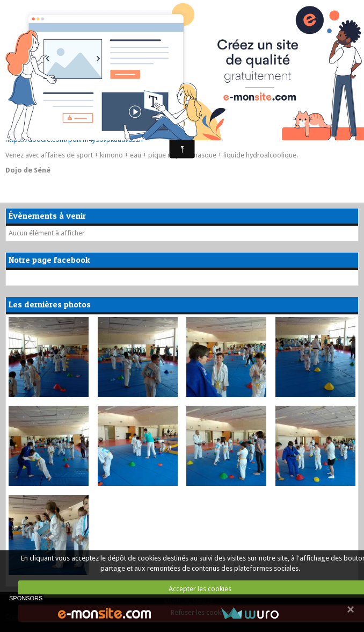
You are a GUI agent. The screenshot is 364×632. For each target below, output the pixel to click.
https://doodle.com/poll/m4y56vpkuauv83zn (74, 139)
